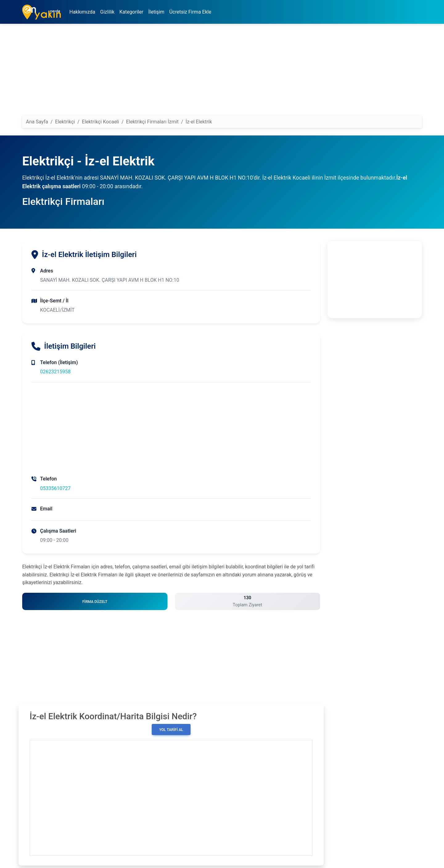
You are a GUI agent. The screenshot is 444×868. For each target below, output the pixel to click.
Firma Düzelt (95, 602)
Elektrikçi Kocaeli (101, 122)
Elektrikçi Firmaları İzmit (152, 122)
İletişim (156, 12)
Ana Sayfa (37, 122)
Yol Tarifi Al (171, 730)
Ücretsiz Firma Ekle (190, 12)
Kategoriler (131, 12)
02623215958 (55, 372)
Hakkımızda (82, 12)
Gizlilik (107, 12)
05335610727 (55, 488)
